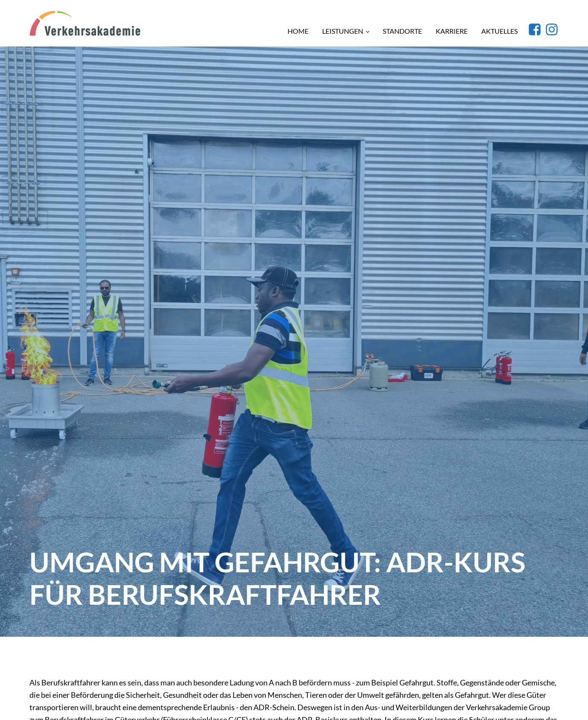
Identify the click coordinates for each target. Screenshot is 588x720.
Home (298, 31)
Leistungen (343, 31)
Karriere (452, 31)
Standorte (402, 31)
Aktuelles (499, 31)
